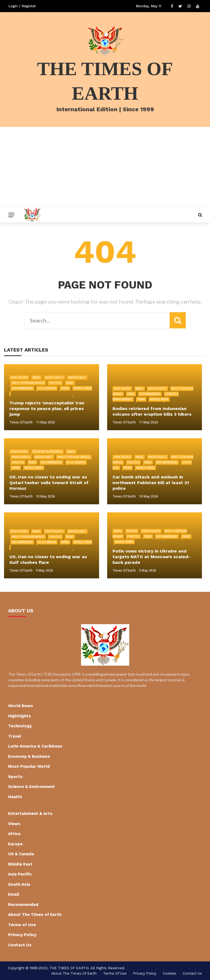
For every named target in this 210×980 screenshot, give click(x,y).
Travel (15, 736)
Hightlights (54, 377)
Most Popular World (28, 383)
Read (70, 383)
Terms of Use (22, 925)
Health (15, 797)
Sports (15, 777)
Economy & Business (48, 451)
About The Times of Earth (35, 915)
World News (159, 399)
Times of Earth (21, 422)
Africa (14, 834)
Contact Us (20, 945)
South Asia (19, 884)
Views (65, 388)
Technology (20, 726)
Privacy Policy (22, 935)
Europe (132, 531)
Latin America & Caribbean (35, 746)
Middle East (77, 377)
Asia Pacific (19, 377)
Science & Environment (31, 787)
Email (36, 377)
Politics (55, 383)
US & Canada (47, 388)
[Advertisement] (105, 167)
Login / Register (22, 6)
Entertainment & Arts (30, 814)
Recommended (22, 388)
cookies (170, 973)
